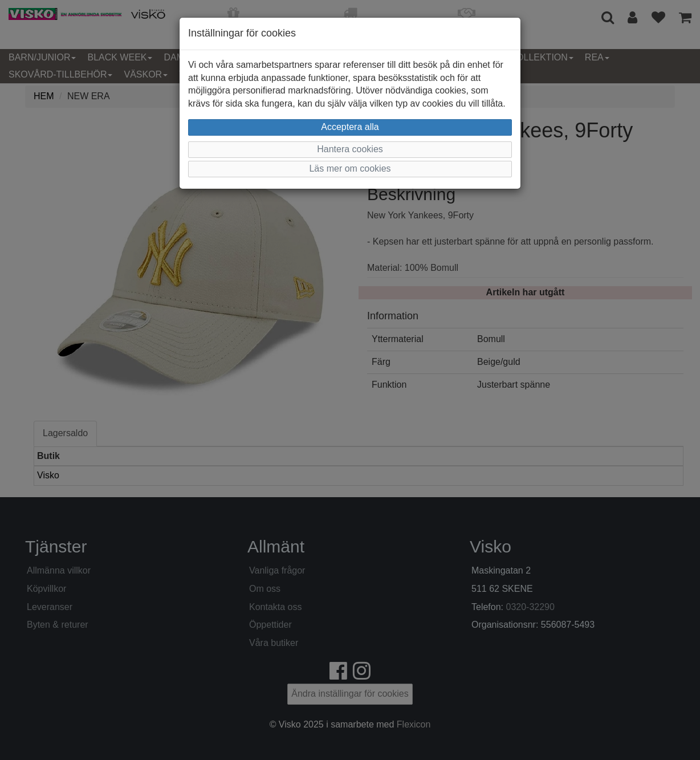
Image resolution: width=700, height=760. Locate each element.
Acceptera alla (350, 127)
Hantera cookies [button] (350, 149)
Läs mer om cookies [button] (350, 168)
